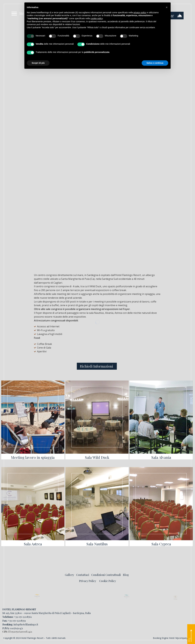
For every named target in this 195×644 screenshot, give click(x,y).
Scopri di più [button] (38, 63)
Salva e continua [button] (155, 63)
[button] (167, 7)
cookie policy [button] (97, 18)
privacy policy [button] (140, 12)
